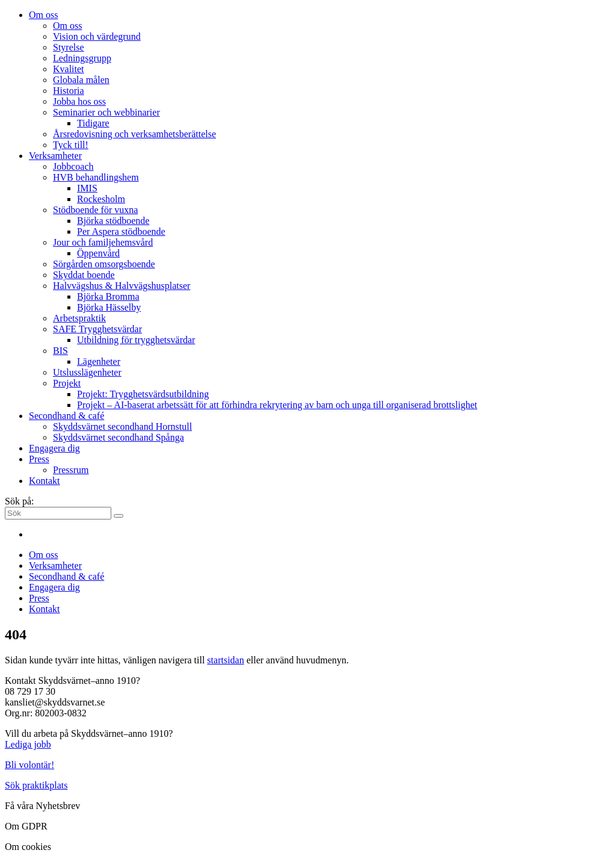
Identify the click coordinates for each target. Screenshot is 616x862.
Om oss (43, 15)
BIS (60, 351)
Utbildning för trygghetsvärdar (136, 340)
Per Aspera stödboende (121, 231)
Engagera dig (54, 448)
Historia (69, 91)
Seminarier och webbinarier (106, 112)
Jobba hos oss (79, 101)
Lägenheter (99, 361)
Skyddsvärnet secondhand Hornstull (122, 426)
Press (39, 459)
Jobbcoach (73, 166)
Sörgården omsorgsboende (104, 264)
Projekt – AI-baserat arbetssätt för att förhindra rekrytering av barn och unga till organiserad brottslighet (277, 405)
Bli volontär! (29, 765)
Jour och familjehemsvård (103, 242)
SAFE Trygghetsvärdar (97, 329)
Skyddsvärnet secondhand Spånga (119, 437)
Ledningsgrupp (82, 58)
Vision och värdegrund (97, 36)
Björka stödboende (113, 221)
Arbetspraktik (79, 318)
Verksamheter (55, 156)
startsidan (225, 660)
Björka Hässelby (109, 307)
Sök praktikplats (36, 785)
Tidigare (93, 123)
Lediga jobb (28, 744)
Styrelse (69, 47)
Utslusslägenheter (87, 372)
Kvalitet (69, 69)
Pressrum (71, 470)
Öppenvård (98, 253)
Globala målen (81, 80)
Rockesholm (101, 199)
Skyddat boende (84, 275)
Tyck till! (71, 145)
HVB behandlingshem (96, 177)
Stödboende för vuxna (95, 210)
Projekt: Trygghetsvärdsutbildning (143, 394)
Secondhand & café (66, 416)
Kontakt (45, 481)
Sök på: (19, 501)
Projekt (67, 383)
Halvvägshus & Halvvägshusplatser (122, 286)
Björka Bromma (108, 296)
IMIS (87, 188)
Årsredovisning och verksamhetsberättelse (134, 134)
